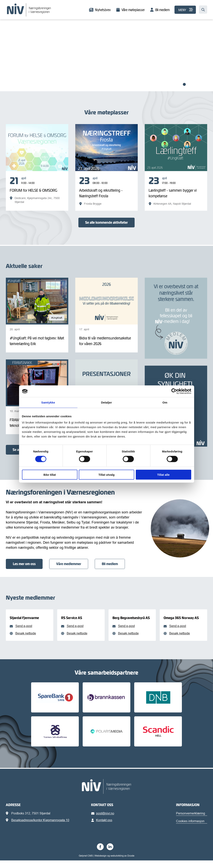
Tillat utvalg (106, 474)
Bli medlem (162, 10)
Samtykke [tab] (48, 402)
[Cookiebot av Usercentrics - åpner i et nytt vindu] (174, 391)
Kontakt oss (102, 828)
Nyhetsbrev (103, 10)
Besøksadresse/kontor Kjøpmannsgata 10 (40, 828)
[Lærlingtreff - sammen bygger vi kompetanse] (176, 191)
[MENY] (185, 10)
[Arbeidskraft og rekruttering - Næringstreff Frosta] (106, 191)
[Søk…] (203, 10)
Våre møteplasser (133, 10)
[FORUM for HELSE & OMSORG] (37, 190)
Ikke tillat (50, 474)
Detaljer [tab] (107, 402)
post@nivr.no (103, 821)
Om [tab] (165, 402)
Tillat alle (163, 474)
